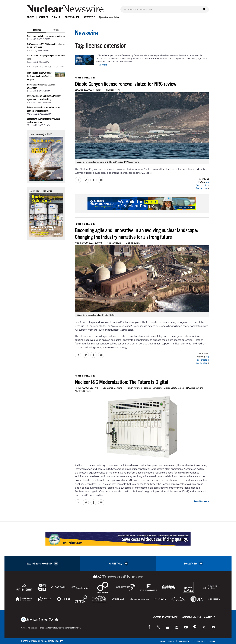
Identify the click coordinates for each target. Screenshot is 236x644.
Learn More (102, 65)
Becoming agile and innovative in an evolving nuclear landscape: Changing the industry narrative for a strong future (136, 233)
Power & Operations (85, 77)
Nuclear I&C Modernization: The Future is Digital (122, 382)
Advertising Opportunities (165, 617)
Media (212, 641)
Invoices (201, 641)
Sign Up (56, 17)
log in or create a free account (202, 185)
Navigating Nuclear (191, 617)
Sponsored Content (112, 388)
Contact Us (210, 617)
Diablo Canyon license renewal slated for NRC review (126, 83)
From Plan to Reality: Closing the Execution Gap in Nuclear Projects (39, 76)
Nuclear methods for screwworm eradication (46, 36)
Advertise (89, 17)
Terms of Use (185, 641)
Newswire (86, 32)
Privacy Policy (167, 641)
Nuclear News (113, 90)
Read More (201, 501)
